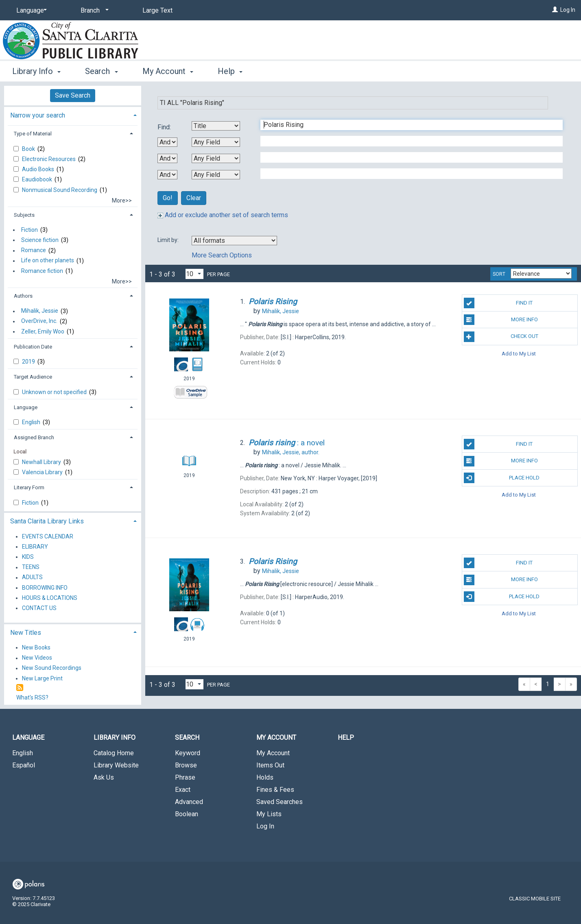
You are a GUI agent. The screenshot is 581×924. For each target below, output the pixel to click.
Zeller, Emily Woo (43, 331)
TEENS (31, 567)
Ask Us (104, 777)
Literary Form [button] (29, 487)
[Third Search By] (216, 158)
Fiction (29, 230)
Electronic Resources (49, 159)
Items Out (270, 765)
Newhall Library (42, 462)
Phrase (185, 777)
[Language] (30, 11)
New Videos (37, 658)
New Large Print (42, 678)
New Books (36, 647)
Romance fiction (42, 271)
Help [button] (230, 71)
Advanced (189, 802)
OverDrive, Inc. (39, 321)
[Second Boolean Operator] (167, 158)
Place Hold (502, 478)
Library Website (116, 765)
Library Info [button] (36, 71)
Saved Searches (280, 802)
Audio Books (39, 169)
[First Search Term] (407, 125)
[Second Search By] (216, 142)
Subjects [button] (24, 215)
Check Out (501, 337)
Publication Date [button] (33, 347)
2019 (29, 362)
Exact (183, 790)
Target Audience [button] (33, 377)
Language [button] (26, 407)
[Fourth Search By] (216, 175)
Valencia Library (43, 472)
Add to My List (519, 354)
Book (29, 149)
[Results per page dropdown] (194, 274)
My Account (273, 753)
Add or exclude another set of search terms (223, 215)
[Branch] (93, 11)
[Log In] (555, 10)
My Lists (269, 814)
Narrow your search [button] (38, 115)
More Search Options (222, 255)
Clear (194, 198)
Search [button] (101, 71)
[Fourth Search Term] (407, 174)
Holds (265, 777)
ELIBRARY (35, 547)
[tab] (73, 114)
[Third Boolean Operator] (167, 175)
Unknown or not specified (55, 392)
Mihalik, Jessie (40, 311)
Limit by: (169, 240)
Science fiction (40, 240)
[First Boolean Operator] (167, 142)
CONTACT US (39, 608)
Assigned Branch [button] (34, 437)
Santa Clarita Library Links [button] (47, 521)
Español (24, 765)
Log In (568, 10)
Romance (34, 251)
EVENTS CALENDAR (48, 536)
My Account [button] (168, 71)
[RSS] (20, 688)
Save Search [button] (73, 95)
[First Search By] (216, 126)
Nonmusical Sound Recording (60, 190)
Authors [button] (23, 296)
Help (346, 738)
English (32, 422)
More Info (501, 320)
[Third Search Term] (407, 157)
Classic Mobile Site (535, 899)
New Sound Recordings (52, 668)
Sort (499, 274)
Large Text (157, 10)
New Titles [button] (26, 633)
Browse (186, 765)
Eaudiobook (38, 179)
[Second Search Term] (407, 141)
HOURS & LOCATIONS (50, 598)
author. (291, 452)
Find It (498, 303)
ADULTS (32, 577)
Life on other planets (48, 261)
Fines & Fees (275, 790)
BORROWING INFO (45, 588)
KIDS (28, 557)
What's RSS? (32, 697)
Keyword (188, 753)
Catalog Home (114, 753)
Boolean (187, 814)
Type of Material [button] (33, 134)
